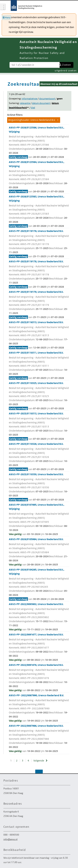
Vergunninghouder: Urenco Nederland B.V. (32, 120)
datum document (41, 103)
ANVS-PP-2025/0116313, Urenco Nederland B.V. (39, 335)
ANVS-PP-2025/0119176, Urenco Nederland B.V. (39, 244)
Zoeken (67, 65)
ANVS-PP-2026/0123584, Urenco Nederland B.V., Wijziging (39, 177)
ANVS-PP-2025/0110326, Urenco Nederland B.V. (39, 457)
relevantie (25, 103)
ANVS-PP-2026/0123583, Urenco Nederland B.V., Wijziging (39, 211)
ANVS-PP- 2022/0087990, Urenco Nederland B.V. (39, 708)
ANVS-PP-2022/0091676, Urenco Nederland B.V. (39, 678)
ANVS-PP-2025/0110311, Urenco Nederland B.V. (39, 366)
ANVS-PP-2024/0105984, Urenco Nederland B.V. (39, 552)
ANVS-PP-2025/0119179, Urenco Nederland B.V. (39, 305)
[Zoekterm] (35, 65)
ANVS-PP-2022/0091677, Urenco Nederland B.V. (39, 647)
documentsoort (47, 99)
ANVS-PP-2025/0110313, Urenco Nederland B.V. (39, 426)
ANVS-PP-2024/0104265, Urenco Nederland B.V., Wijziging (39, 585)
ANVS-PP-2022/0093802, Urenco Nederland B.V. (39, 617)
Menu (8, 18)
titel (33, 108)
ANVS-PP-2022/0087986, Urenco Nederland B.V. (39, 739)
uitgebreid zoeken (66, 71)
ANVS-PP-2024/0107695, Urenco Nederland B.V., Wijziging (39, 520)
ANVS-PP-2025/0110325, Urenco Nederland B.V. (39, 396)
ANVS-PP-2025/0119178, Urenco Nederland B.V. (39, 274)
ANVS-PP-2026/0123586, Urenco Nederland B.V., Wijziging (39, 142)
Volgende (39, 761)
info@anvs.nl (10, 839)
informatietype (29, 99)
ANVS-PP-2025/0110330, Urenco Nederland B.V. (39, 487)
